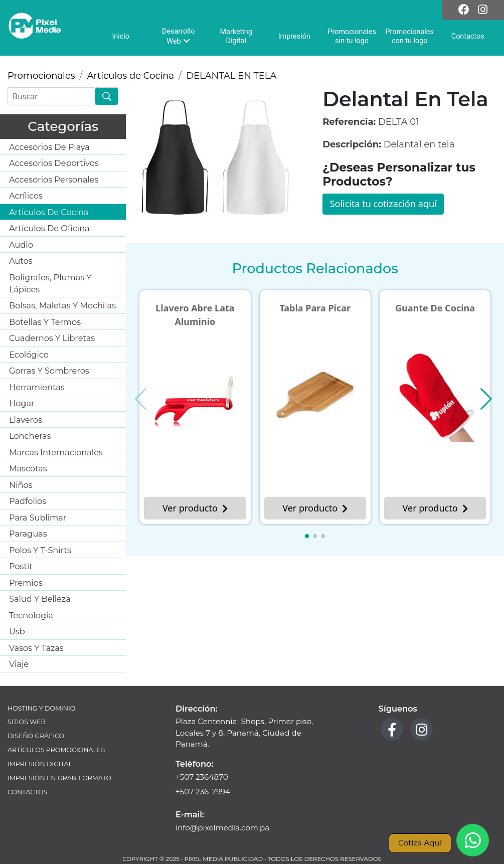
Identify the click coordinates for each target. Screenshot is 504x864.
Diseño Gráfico (36, 736)
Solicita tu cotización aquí (383, 204)
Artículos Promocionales (56, 750)
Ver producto (195, 508)
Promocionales (41, 76)
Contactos (27, 792)
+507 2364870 (202, 777)
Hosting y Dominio (41, 708)
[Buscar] (51, 96)
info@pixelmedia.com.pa (222, 828)
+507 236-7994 (203, 792)
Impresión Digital (40, 764)
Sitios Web (27, 722)
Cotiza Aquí (420, 843)
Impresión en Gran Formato (59, 778)
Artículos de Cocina (131, 76)
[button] (307, 536)
